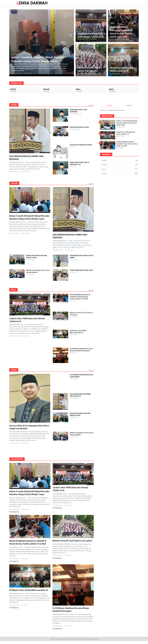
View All (91, 105)
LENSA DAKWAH (32, 3)
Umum (26, 150)
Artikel (14, 150)
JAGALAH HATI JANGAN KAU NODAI (82, 145)
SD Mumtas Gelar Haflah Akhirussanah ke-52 (122, 67)
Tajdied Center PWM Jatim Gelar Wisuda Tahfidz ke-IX (89, 33)
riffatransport (81, 642)
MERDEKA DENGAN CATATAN (80, 127)
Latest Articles (17, 459)
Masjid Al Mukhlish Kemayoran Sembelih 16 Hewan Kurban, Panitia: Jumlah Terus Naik (123, 32)
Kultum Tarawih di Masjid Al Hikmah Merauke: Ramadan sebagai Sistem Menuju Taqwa (41, 57)
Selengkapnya (14, 515)
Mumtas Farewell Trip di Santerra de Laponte (90, 69)
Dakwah (14, 49)
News (80, 26)
